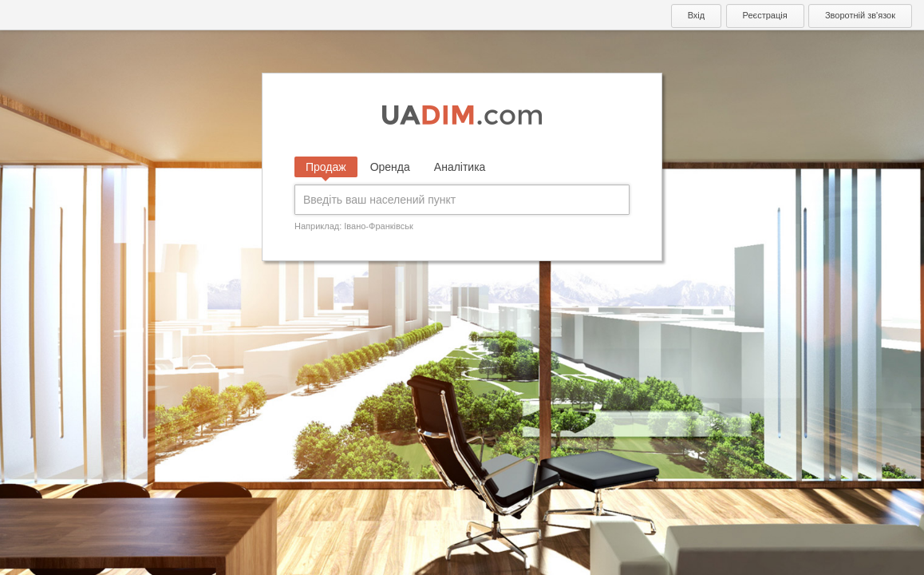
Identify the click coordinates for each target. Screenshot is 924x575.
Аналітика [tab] (460, 167)
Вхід (697, 15)
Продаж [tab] (326, 167)
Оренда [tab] (390, 167)
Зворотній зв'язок (860, 15)
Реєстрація (765, 15)
